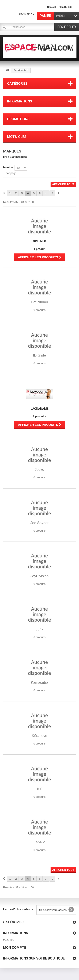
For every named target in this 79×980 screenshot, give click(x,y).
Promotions (18, 119)
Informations (20, 101)
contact (52, 7)
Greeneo (39, 241)
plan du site (66, 7)
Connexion (27, 14)
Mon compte (15, 948)
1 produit (40, 249)
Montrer (8, 167)
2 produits (39, 416)
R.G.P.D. (8, 940)
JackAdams (40, 409)
